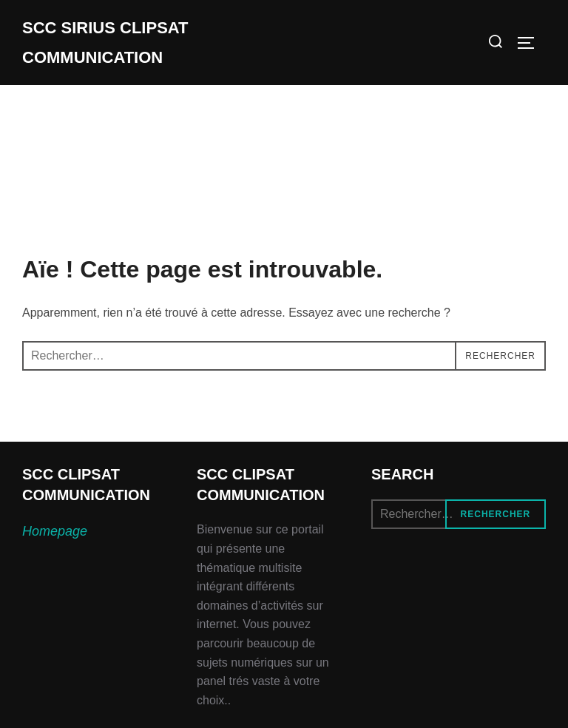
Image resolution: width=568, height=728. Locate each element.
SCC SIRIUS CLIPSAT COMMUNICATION (105, 43)
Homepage (55, 531)
